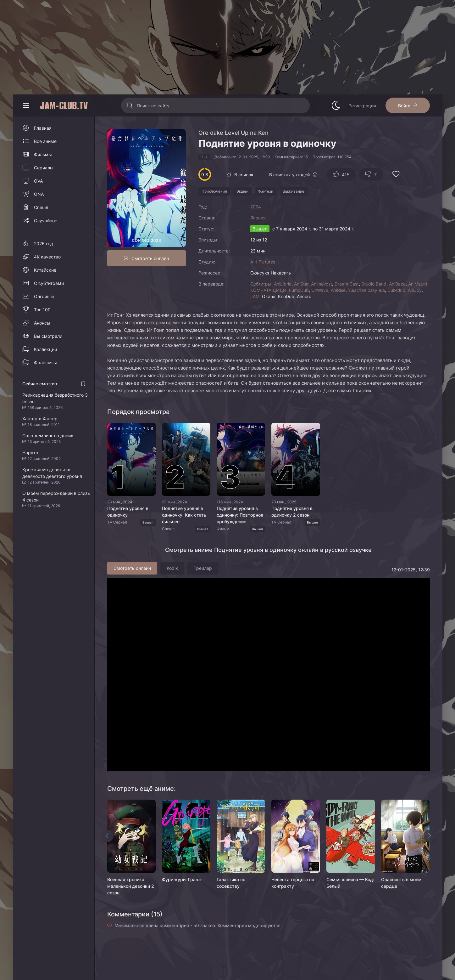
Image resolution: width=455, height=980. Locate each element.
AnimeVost (322, 284)
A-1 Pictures (263, 262)
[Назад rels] (107, 836)
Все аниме (45, 141)
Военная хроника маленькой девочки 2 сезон (131, 886)
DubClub (396, 290)
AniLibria (283, 284)
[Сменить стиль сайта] (336, 105)
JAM (255, 296)
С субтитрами (49, 283)
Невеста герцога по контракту (293, 883)
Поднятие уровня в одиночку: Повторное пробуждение (240, 515)
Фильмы (43, 154)
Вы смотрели (48, 336)
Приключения (214, 191)
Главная (43, 128)
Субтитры (261, 284)
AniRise (338, 290)
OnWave (320, 290)
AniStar (301, 284)
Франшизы (45, 363)
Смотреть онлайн (150, 258)
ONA (39, 194)
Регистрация (362, 106)
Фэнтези (266, 191)
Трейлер (203, 568)
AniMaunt (418, 284)
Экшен (242, 191)
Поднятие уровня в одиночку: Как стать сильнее (184, 515)
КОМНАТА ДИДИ (268, 290)
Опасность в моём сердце (401, 883)
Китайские (45, 270)
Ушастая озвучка (366, 290)
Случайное (46, 221)
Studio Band (374, 284)
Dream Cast (347, 284)
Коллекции (45, 349)
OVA (38, 181)
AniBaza (397, 284)
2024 (256, 207)
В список (244, 175)
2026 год (44, 244)
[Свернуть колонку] (26, 105)
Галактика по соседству (231, 883)
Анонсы (42, 323)
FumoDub (299, 290)
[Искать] (130, 105)
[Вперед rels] (430, 836)
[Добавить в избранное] (396, 175)
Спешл (41, 207)
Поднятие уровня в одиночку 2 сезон (292, 512)
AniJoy (415, 290)
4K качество (47, 257)
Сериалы (44, 168)
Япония (258, 218)
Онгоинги (44, 296)
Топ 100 (42, 310)
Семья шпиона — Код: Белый (350, 883)
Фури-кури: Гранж (182, 879)
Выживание (294, 191)
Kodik (172, 568)
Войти (404, 106)
